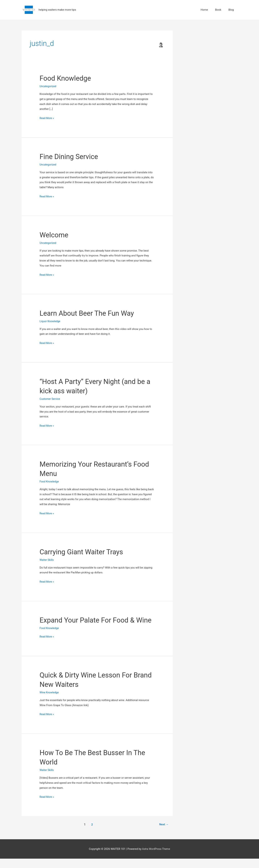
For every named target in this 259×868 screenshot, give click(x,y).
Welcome (54, 235)
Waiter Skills (47, 560)
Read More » (47, 118)
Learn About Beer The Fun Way (89, 313)
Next (164, 834)
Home (204, 10)
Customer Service (50, 399)
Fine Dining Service (70, 157)
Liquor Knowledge (50, 321)
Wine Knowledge (50, 702)
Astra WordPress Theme (156, 858)
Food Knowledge (66, 78)
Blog (231, 10)
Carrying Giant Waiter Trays (83, 552)
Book (218, 10)
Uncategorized (48, 86)
